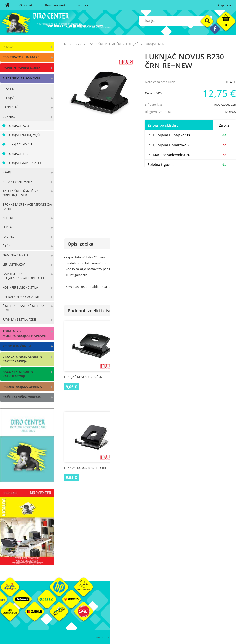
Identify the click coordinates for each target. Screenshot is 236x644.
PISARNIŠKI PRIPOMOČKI (21, 78)
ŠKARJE (7, 172)
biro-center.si (73, 44)
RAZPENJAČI (11, 107)
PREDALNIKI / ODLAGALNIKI (21, 297)
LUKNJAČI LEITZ (18, 154)
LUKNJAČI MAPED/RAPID (24, 163)
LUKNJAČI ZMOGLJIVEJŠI (24, 135)
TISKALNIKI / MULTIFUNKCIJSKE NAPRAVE (24, 333)
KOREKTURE (11, 218)
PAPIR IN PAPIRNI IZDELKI (22, 68)
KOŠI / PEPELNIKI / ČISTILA (20, 287)
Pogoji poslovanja (170, 609)
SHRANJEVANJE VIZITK (18, 182)
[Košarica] (226, 23)
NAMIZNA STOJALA (16, 255)
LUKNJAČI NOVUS (20, 144)
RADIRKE (9, 237)
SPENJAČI (9, 98)
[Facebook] (215, 29)
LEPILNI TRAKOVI (14, 265)
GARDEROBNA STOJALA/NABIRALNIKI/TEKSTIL (24, 276)
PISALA (8, 47)
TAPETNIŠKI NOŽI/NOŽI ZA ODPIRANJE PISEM (21, 193)
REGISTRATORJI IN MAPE (21, 57)
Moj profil (164, 602)
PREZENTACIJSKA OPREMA (22, 387)
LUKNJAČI (10, 117)
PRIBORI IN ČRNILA (17, 346)
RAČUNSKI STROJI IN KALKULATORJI (18, 374)
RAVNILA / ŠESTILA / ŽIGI (19, 320)
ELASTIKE (9, 89)
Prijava (224, 5)
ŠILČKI (7, 246)
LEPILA (7, 227)
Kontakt (84, 5)
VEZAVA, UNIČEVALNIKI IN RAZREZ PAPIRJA (22, 359)
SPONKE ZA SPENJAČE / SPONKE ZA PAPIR (27, 207)
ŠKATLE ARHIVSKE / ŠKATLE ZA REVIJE (24, 308)
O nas (122, 602)
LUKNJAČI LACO (18, 126)
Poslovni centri (56, 5)
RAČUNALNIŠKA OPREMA (22, 397)
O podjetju (27, 5)
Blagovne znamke (209, 609)
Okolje (201, 602)
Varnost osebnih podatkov (177, 617)
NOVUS (230, 112)
